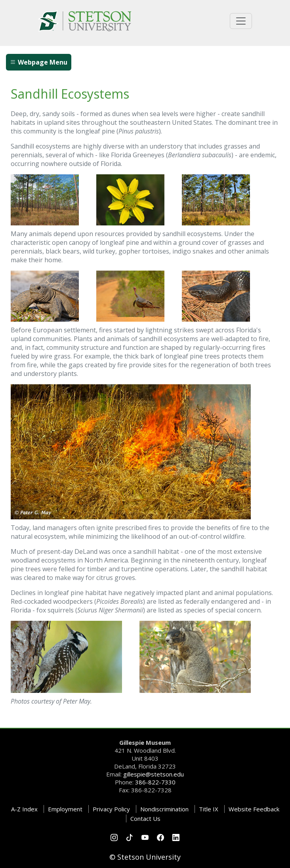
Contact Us (145, 818)
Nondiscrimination (164, 809)
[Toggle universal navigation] (241, 21)
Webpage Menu (39, 62)
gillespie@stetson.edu (154, 774)
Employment (65, 809)
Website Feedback (254, 809)
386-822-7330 (155, 782)
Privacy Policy (111, 809)
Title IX (209, 809)
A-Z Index (24, 809)
